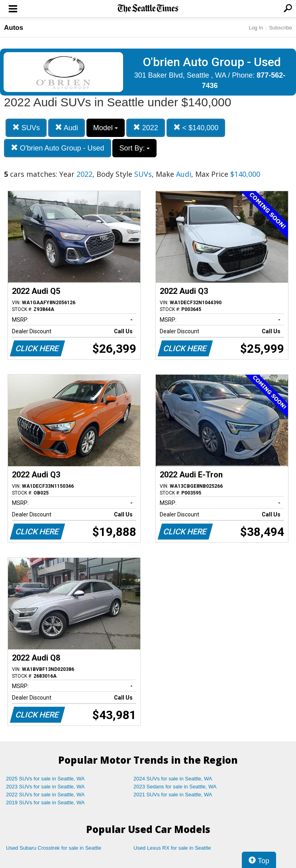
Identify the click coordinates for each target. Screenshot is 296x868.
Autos (14, 28)
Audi (67, 128)
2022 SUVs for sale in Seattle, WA (45, 795)
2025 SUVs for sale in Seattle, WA (45, 779)
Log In (256, 28)
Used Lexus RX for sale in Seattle (172, 848)
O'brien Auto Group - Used (58, 148)
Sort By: (134, 148)
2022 (146, 128)
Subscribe (280, 28)
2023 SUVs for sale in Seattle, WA (45, 787)
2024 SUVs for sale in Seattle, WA (173, 779)
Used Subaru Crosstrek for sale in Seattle (54, 848)
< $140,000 (196, 128)
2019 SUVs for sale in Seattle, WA (45, 803)
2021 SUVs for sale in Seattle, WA (173, 795)
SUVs (26, 128)
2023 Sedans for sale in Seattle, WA (175, 787)
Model (106, 128)
